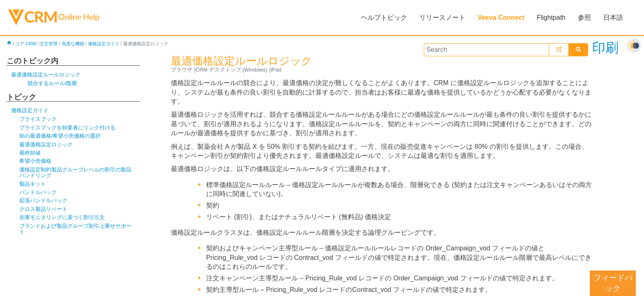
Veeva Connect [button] (501, 17)
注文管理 (48, 44)
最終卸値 (30, 153)
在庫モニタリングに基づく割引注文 (62, 217)
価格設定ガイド (104, 44)
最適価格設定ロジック (46, 145)
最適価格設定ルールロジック (46, 75)
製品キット (33, 184)
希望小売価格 (35, 161)
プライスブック (38, 119)
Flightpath (551, 17)
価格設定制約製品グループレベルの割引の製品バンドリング (75, 172)
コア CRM (26, 44)
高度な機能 (73, 44)
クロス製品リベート (43, 209)
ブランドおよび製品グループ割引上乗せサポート (75, 229)
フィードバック (613, 283)
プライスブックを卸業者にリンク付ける (67, 128)
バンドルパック (38, 192)
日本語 (613, 17)
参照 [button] (584, 17)
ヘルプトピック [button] (384, 17)
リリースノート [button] (442, 17)
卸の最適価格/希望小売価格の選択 (60, 136)
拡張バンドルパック (43, 200)
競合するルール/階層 (52, 83)
